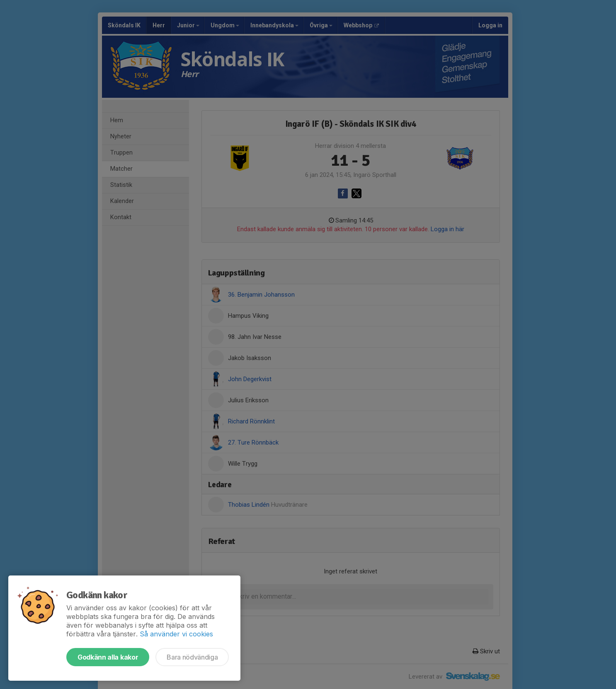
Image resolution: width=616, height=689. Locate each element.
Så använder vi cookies (176, 634)
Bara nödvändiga (192, 657)
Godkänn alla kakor (108, 657)
